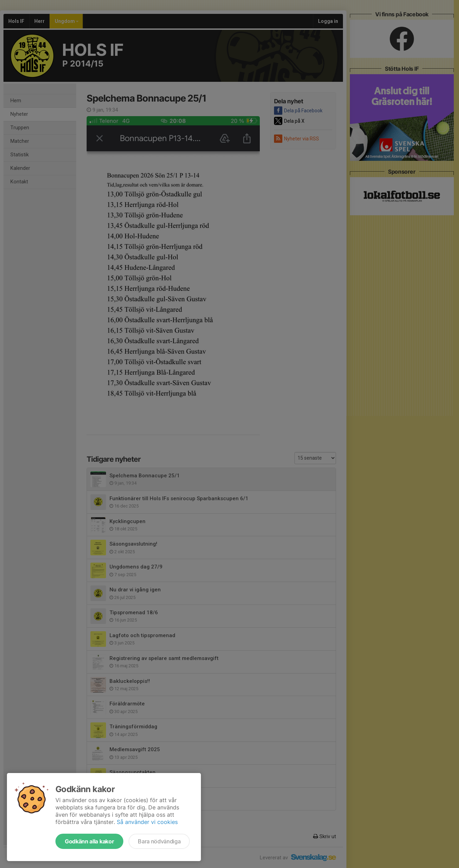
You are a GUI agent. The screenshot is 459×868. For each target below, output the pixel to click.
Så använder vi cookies (147, 822)
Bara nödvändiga (159, 841)
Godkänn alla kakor (89, 841)
